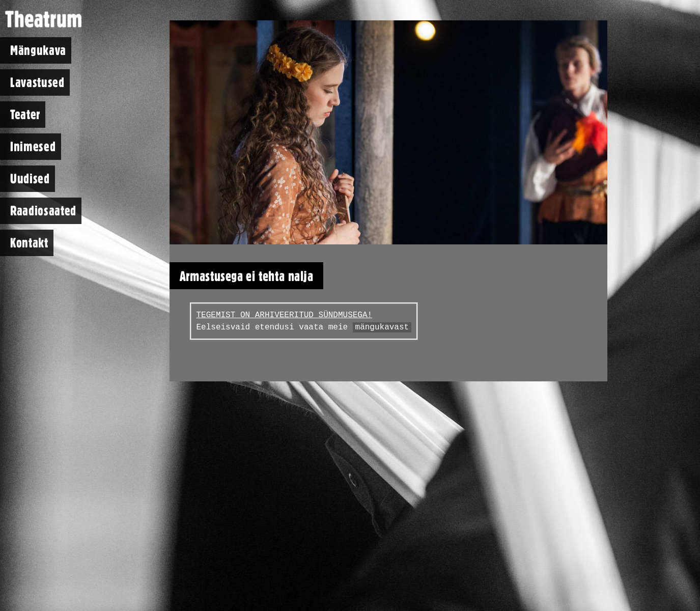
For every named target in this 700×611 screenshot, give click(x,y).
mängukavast (382, 327)
